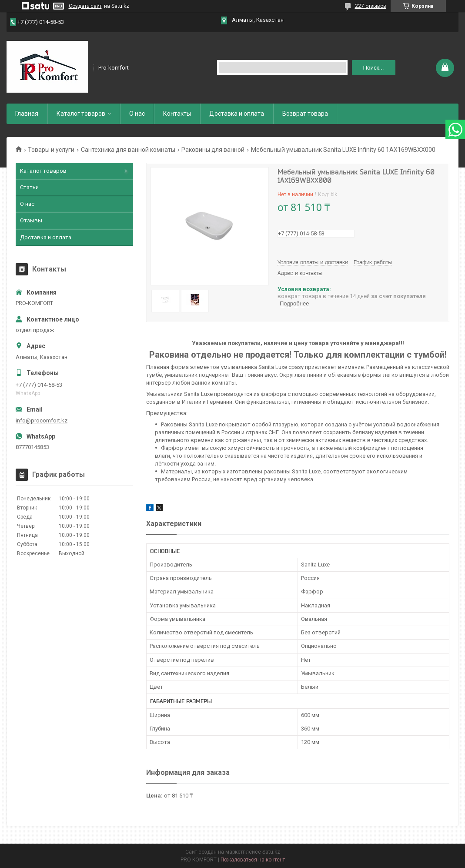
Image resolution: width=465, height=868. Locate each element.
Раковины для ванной (213, 150)
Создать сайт (85, 6)
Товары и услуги (51, 150)
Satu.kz (271, 852)
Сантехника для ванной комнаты (128, 150)
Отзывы (31, 220)
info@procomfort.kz (42, 421)
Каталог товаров (81, 114)
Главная (27, 114)
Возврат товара (305, 114)
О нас (137, 114)
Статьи (29, 187)
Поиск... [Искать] (374, 68)
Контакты (177, 114)
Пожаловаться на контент (253, 860)
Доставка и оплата (237, 114)
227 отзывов (371, 6)
